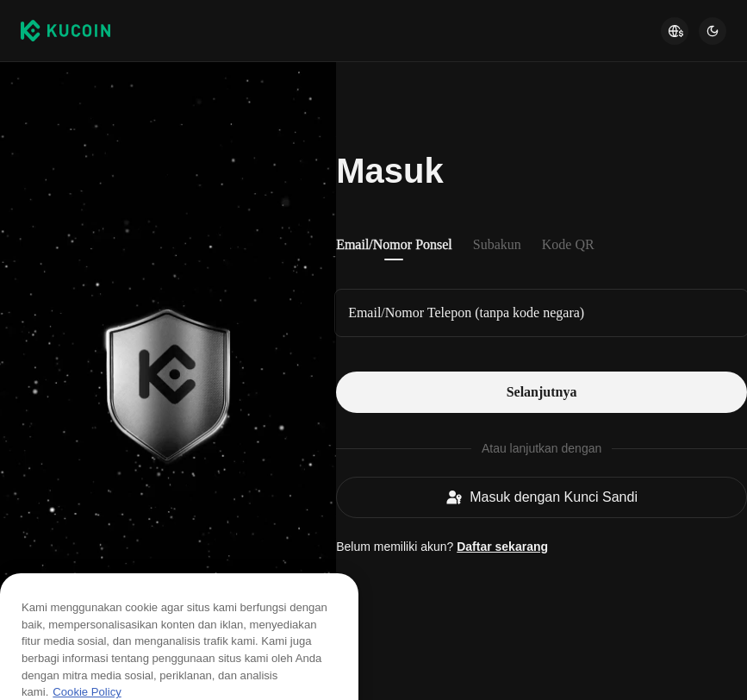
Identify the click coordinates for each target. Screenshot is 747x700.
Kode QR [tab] (568, 244)
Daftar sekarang (502, 547)
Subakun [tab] (497, 244)
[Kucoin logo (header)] (65, 30)
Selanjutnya (542, 392)
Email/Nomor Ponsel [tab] (394, 244)
